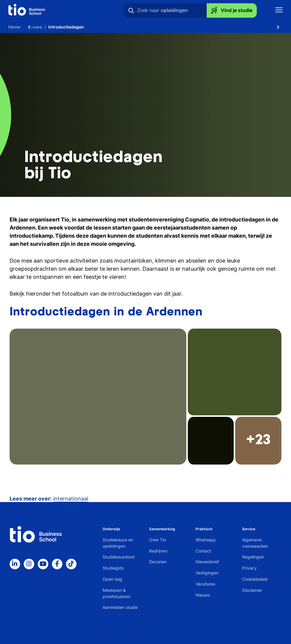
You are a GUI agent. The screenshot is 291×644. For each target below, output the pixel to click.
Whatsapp (206, 540)
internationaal (71, 499)
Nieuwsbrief (207, 562)
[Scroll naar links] (29, 27)
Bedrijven (158, 551)
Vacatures (205, 584)
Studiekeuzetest (119, 557)
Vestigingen (207, 573)
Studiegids (113, 568)
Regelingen (253, 557)
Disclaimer (252, 590)
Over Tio (157, 540)
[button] (145, 397)
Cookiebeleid (255, 579)
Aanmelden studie (120, 607)
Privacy (249, 568)
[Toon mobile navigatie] (279, 11)
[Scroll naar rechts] (278, 27)
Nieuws (203, 595)
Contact (203, 551)
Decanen (158, 562)
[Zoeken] (131, 11)
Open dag (112, 579)
